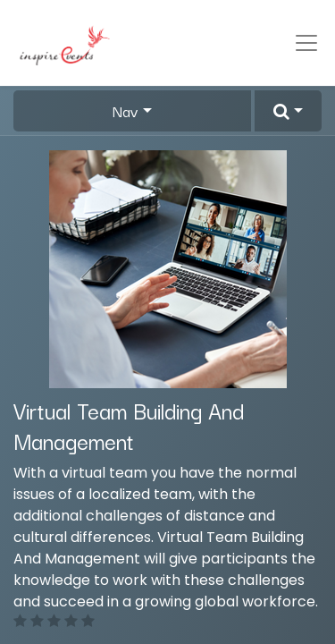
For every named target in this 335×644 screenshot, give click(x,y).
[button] (288, 111)
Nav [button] (126, 111)
